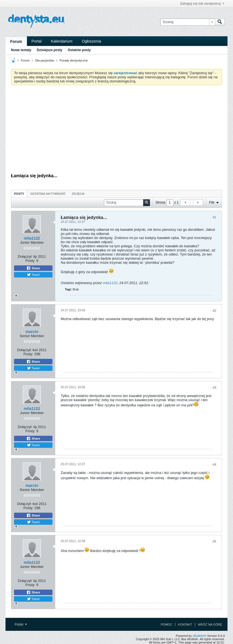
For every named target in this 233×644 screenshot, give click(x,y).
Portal (37, 41)
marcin (32, 332)
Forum (16, 41)
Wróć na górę (210, 624)
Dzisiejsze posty (50, 50)
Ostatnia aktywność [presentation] (48, 194)
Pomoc (167, 624)
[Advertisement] (116, 131)
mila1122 (32, 238)
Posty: (30, 261)
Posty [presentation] (19, 194)
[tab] (19, 194)
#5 (214, 542)
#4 (214, 465)
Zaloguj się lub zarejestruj (202, 4)
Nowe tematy (21, 50)
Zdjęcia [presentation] (78, 194)
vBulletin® (199, 636)
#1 (214, 217)
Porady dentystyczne (74, 60)
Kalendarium (62, 41)
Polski (21, 624)
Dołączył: (25, 256)
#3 (214, 388)
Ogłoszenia (91, 41)
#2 (214, 311)
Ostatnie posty (79, 50)
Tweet (33, 275)
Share (33, 268)
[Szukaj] (188, 22)
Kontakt (185, 624)
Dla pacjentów (45, 60)
